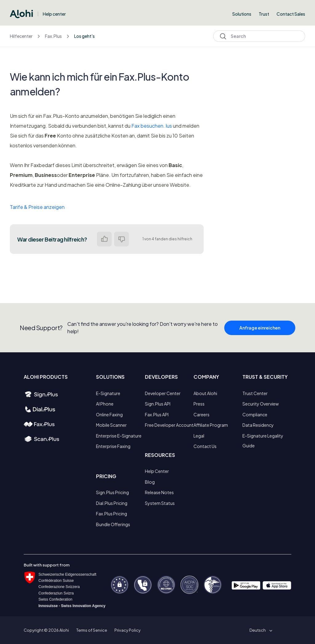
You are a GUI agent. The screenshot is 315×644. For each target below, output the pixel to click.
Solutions (242, 14)
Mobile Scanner (111, 425)
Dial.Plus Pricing (112, 503)
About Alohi (205, 393)
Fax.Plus (53, 36)
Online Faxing (109, 414)
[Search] (259, 36)
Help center (54, 14)
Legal (199, 436)
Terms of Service (92, 630)
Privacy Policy (128, 630)
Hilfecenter (21, 36)
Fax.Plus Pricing (112, 514)
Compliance (255, 414)
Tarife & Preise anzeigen (37, 207)
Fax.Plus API (157, 414)
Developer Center (163, 393)
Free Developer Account (169, 425)
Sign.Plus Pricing (112, 492)
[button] (260, 630)
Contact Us (205, 446)
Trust (264, 14)
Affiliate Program (211, 425)
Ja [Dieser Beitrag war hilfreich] (104, 239)
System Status (160, 503)
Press (199, 404)
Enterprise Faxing (113, 446)
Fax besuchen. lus (152, 126)
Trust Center (255, 393)
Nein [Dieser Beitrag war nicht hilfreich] (122, 239)
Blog (150, 482)
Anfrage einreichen (260, 332)
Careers (201, 414)
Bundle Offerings (113, 524)
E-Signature (108, 393)
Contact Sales (291, 14)
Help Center (157, 471)
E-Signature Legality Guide (263, 441)
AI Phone (105, 404)
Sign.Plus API (158, 404)
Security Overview (261, 404)
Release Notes (159, 492)
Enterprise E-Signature (119, 436)
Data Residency (258, 425)
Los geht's (84, 36)
